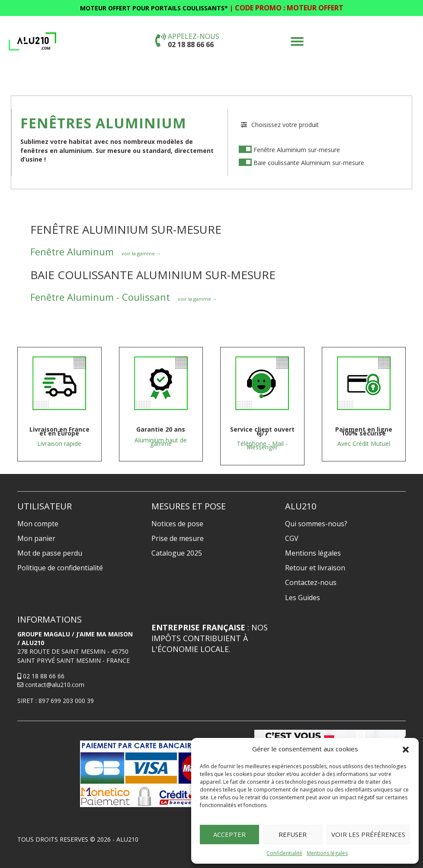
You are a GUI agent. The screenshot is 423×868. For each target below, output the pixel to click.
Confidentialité (284, 853)
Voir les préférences (368, 834)
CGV (292, 538)
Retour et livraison (315, 568)
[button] (406, 749)
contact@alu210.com (51, 685)
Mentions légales (327, 853)
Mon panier (36, 538)
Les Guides (303, 598)
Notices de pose (177, 524)
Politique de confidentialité (60, 568)
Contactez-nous (311, 582)
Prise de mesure (178, 538)
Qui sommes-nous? (316, 524)
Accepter (229, 834)
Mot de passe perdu (50, 553)
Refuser (293, 834)
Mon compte (38, 524)
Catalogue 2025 (177, 553)
